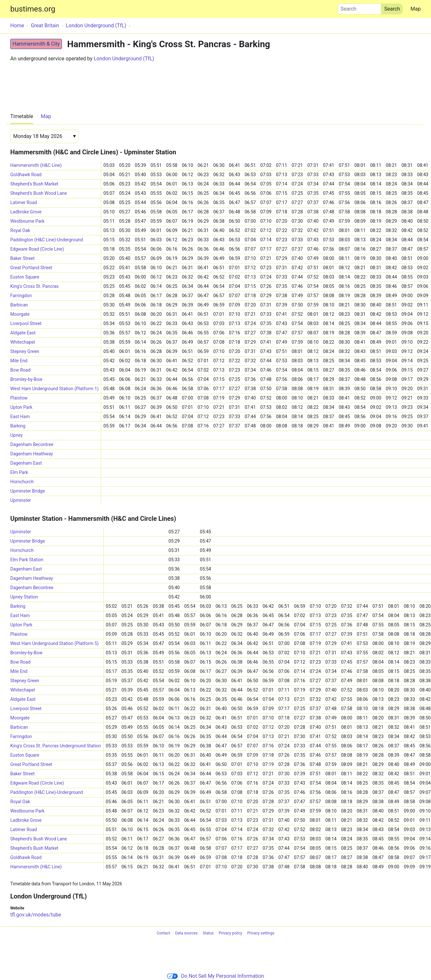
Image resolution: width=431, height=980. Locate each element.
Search (359, 7)
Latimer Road (24, 202)
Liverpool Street (26, 323)
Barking (18, 426)
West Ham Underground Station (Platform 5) (54, 643)
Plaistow (19, 398)
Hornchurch (22, 482)
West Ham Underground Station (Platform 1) (54, 389)
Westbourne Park (27, 221)
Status (208, 933)
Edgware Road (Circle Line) (37, 249)
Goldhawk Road (26, 175)
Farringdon (21, 296)
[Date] (44, 136)
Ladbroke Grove (26, 212)
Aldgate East (23, 333)
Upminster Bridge (28, 491)
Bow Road (20, 370)
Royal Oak (20, 230)
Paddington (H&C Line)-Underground (47, 240)
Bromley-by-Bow (26, 379)
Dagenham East (26, 463)
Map (416, 9)
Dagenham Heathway (32, 454)
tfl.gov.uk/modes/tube (36, 915)
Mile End (19, 361)
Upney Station (24, 597)
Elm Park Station (27, 560)
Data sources (186, 933)
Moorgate (20, 314)
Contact (163, 933)
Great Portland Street (31, 268)
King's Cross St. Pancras (34, 286)
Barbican (19, 305)
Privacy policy (230, 933)
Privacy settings (261, 933)
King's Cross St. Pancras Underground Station (56, 746)
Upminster (21, 500)
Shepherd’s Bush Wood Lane (39, 193)
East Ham (20, 417)
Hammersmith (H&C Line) (36, 165)
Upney (17, 435)
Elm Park (19, 472)
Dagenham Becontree (32, 444)
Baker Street (22, 258)
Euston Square (25, 277)
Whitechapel (23, 342)
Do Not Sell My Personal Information (215, 976)
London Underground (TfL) (124, 59)
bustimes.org (33, 9)
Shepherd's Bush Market (34, 184)
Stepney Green (25, 351)
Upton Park (21, 407)
